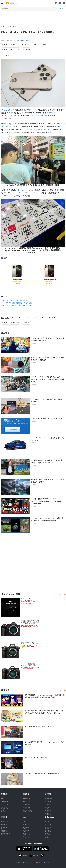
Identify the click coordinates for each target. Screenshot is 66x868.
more (62, 594)
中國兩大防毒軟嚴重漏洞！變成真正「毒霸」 (47, 419)
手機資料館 (27, 805)
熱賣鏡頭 (26, 831)
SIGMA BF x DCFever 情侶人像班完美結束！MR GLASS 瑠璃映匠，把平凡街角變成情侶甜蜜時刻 (48, 379)
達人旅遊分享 (6, 834)
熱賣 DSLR (27, 834)
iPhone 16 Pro (24, 45)
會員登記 (48, 831)
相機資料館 (27, 799)
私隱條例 (48, 837)
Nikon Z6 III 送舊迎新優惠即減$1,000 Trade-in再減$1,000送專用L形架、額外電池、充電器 (30, 666)
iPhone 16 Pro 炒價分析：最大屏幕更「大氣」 (17, 305)
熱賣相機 (26, 828)
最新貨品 (26, 825)
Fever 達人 (5, 802)
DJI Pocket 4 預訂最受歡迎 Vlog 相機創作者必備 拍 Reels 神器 (28, 601)
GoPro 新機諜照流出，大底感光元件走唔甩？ (40, 726)
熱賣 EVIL (26, 837)
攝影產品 (48, 802)
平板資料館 (27, 808)
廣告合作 (48, 828)
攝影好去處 (5, 822)
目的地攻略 (5, 828)
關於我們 (48, 822)
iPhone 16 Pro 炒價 (39, 45)
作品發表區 (5, 808)
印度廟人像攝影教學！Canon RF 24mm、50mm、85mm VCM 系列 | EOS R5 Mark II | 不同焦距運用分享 (47, 501)
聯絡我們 (48, 825)
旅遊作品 (4, 831)
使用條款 (48, 834)
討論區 (3, 811)
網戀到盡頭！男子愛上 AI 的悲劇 (36, 758)
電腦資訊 (48, 808)
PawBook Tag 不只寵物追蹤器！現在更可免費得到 (42, 774)
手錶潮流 (48, 814)
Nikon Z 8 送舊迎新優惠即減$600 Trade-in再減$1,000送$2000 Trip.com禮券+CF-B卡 (30, 645)
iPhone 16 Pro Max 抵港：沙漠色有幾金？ (16, 300)
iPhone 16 (26, 49)
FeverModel (5, 805)
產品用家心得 (27, 811)
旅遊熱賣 (4, 825)
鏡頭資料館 (27, 802)
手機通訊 (48, 805)
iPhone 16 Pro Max (9, 45)
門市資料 (26, 822)
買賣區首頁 (49, 799)
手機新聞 (27, 41)
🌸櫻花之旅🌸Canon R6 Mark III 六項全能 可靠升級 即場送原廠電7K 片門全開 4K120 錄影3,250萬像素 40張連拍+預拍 (30, 624)
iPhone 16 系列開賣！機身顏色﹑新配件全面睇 (17, 303)
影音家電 (48, 811)
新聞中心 (4, 27)
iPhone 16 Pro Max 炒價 (11, 49)
